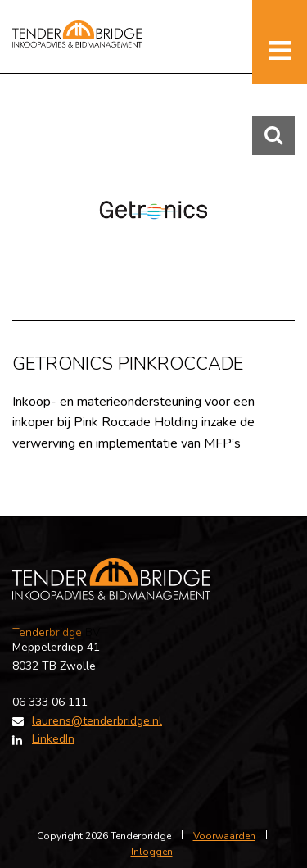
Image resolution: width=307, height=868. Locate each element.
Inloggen (152, 852)
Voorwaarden (224, 836)
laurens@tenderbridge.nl (97, 721)
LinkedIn (53, 739)
